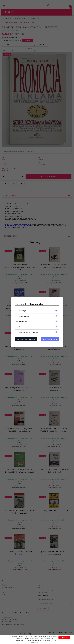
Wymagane (23, 311)
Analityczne (23, 321)
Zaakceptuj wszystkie (50, 339)
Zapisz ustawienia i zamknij (26, 339)
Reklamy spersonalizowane (29, 332)
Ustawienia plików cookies (29, 304)
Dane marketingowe (26, 327)
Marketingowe (24, 316)
